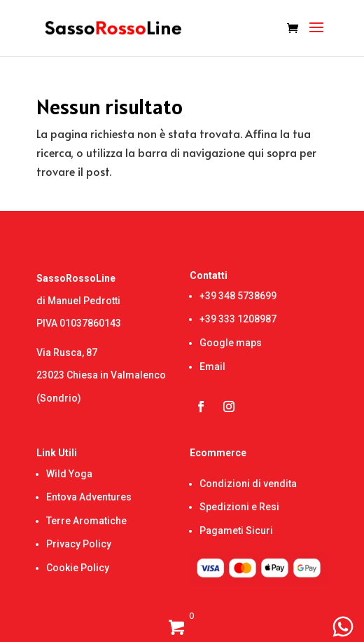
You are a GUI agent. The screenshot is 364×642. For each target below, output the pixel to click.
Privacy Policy (79, 544)
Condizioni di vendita (248, 484)
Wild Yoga (69, 474)
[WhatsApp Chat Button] (343, 627)
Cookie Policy (78, 568)
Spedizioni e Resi (239, 507)
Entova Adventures (89, 497)
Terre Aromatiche (86, 521)
